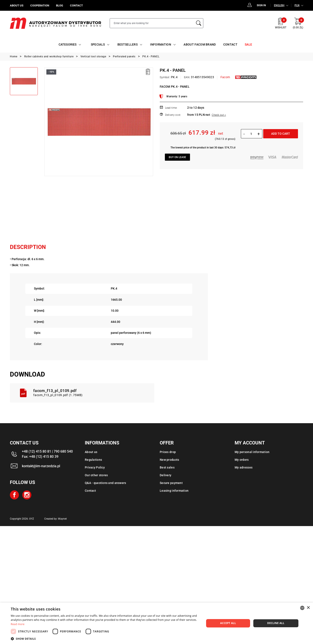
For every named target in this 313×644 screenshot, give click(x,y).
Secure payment (171, 483)
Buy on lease (177, 157)
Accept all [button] (228, 623)
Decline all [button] (276, 623)
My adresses (244, 467)
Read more (18, 624)
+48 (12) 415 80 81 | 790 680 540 (47, 451)
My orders (242, 460)
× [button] (308, 608)
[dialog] (156, 623)
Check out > (219, 115)
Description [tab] (28, 247)
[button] (105, 639)
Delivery (166, 475)
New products (169, 460)
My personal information (252, 452)
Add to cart (281, 134)
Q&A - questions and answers (106, 483)
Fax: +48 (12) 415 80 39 (40, 457)
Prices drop (168, 452)
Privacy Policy (95, 467)
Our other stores (96, 475)
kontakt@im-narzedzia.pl (41, 466)
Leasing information (174, 491)
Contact (90, 491)
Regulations (93, 460)
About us (91, 452)
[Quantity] (251, 134)
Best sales (167, 467)
